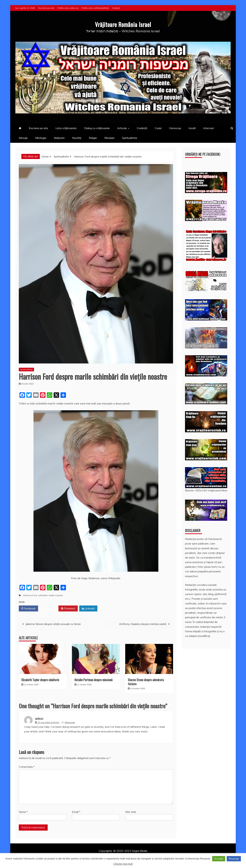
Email (76, 812)
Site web (131, 812)
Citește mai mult (123, 864)
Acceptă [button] (219, 859)
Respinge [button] (234, 859)
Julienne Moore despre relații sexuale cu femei (53, 624)
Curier (158, 128)
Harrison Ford (30, 595)
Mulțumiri (59, 138)
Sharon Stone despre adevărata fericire (146, 682)
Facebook (28, 609)
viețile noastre (56, 595)
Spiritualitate (130, 138)
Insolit (192, 128)
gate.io (39, 718)
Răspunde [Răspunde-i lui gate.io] (70, 722)
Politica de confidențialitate (95, 8)
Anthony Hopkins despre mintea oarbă (143, 624)
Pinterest (68, 609)
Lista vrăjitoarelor (66, 128)
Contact (116, 8)
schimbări (43, 595)
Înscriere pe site (46, 8)
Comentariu (27, 767)
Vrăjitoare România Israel (123, 24)
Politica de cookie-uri (68, 8)
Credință (142, 128)
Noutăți (77, 138)
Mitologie (41, 138)
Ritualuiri (109, 138)
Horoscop (175, 128)
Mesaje (23, 138)
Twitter (48, 609)
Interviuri (209, 128)
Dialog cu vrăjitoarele (97, 128)
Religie (93, 138)
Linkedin (88, 609)
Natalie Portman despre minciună (93, 680)
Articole (122, 128)
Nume (23, 812)
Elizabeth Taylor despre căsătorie (40, 680)
